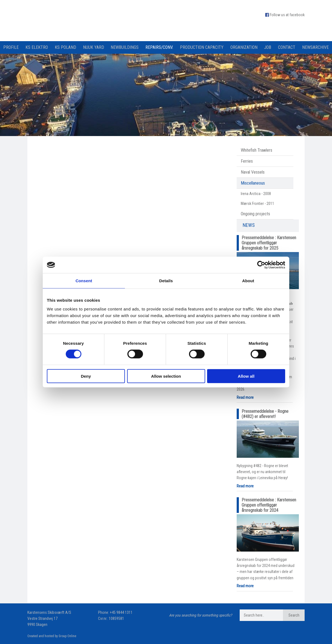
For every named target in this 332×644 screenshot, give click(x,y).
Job (268, 47)
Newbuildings (125, 47)
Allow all (246, 376)
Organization (244, 47)
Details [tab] (166, 281)
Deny (86, 376)
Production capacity (202, 47)
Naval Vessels (253, 172)
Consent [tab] (84, 281)
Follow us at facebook (287, 15)
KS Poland (65, 47)
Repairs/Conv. (159, 47)
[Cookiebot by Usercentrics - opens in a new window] (261, 265)
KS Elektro (37, 47)
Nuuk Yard (94, 47)
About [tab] (248, 281)
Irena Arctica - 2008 (256, 194)
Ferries (247, 161)
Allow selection (166, 376)
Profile (11, 47)
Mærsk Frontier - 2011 (257, 204)
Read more (245, 397)
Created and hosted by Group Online (52, 636)
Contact (287, 47)
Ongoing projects (255, 214)
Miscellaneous (253, 183)
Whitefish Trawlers (257, 150)
